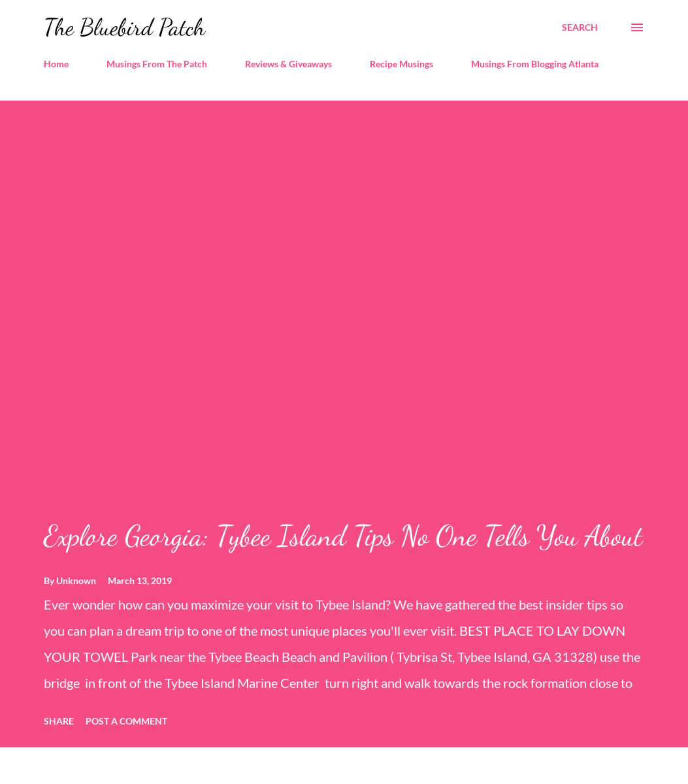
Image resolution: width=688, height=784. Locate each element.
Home (56, 64)
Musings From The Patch (157, 64)
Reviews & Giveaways (288, 64)
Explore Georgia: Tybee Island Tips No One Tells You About (343, 536)
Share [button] (59, 721)
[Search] (580, 27)
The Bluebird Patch (124, 27)
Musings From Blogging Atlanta (535, 64)
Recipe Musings (401, 64)
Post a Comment (126, 721)
